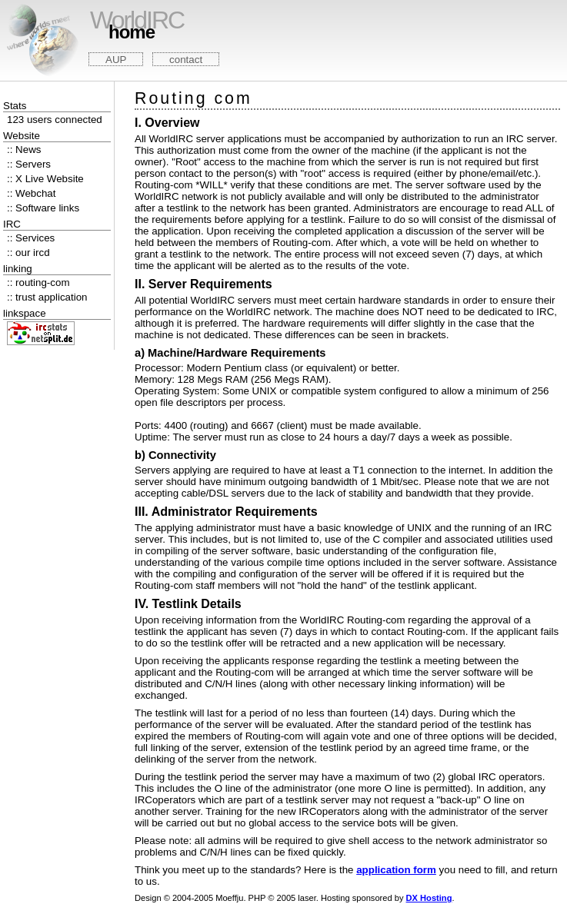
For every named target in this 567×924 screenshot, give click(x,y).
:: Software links (43, 208)
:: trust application (47, 297)
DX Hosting (429, 898)
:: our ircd (28, 253)
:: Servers (29, 164)
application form (396, 870)
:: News (24, 150)
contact (186, 60)
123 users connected (55, 120)
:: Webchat (31, 193)
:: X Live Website (45, 179)
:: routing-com (38, 283)
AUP (116, 60)
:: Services (31, 238)
